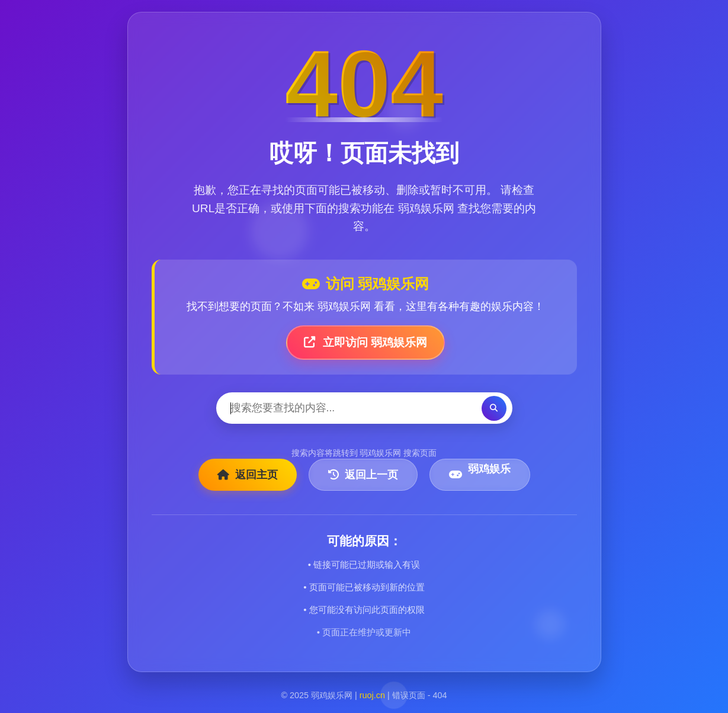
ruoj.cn (372, 695)
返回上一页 (363, 475)
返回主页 (248, 475)
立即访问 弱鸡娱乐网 (366, 342)
